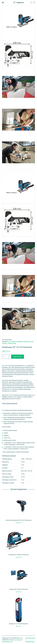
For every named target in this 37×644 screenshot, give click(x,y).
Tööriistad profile (12, 343)
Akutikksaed (19, 341)
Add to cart (18, 357)
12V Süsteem (12, 341)
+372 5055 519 (18, 640)
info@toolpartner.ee (7, 642)
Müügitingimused (30, 642)
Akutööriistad (26, 341)
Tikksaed (4, 343)
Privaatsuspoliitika (30, 638)
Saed (32, 341)
